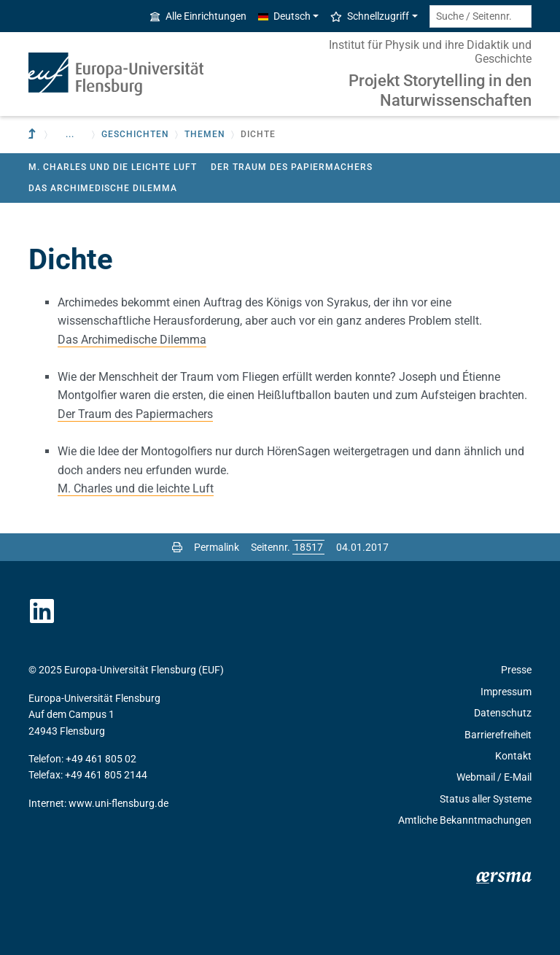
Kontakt (513, 756)
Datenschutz (503, 713)
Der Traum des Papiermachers (292, 167)
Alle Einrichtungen (198, 16)
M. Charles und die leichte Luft (113, 167)
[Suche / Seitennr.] (481, 16)
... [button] (70, 134)
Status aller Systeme (486, 799)
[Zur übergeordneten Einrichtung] (34, 135)
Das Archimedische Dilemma (103, 188)
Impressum (506, 692)
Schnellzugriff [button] (370, 16)
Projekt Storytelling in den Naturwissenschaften (440, 90)
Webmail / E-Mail (494, 777)
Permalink (217, 547)
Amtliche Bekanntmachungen (465, 820)
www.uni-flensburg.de (118, 803)
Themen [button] (205, 134)
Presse (516, 670)
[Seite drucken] (177, 547)
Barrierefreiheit (498, 735)
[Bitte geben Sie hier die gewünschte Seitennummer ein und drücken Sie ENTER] (308, 547)
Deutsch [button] (284, 16)
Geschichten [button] (135, 134)
